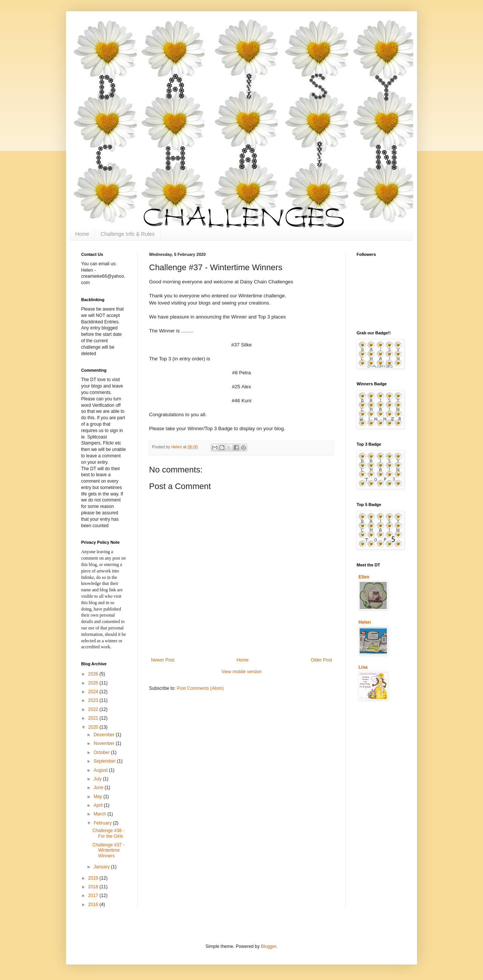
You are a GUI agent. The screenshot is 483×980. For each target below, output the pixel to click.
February (103, 823)
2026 (94, 674)
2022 (94, 709)
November (105, 743)
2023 (94, 700)
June (99, 788)
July (98, 779)
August (101, 770)
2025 (94, 683)
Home (82, 234)
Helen (365, 622)
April (99, 805)
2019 (94, 878)
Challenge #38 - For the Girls (108, 833)
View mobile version (242, 672)
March (101, 814)
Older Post (321, 660)
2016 (94, 905)
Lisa (363, 667)
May (98, 797)
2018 (94, 887)
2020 (94, 727)
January (102, 867)
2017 (94, 895)
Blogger (268, 946)
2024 (94, 692)
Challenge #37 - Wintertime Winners (108, 850)
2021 (94, 718)
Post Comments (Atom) (200, 688)
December (105, 735)
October (102, 752)
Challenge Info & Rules (127, 234)
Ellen (364, 577)
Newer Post (163, 660)
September (105, 761)
